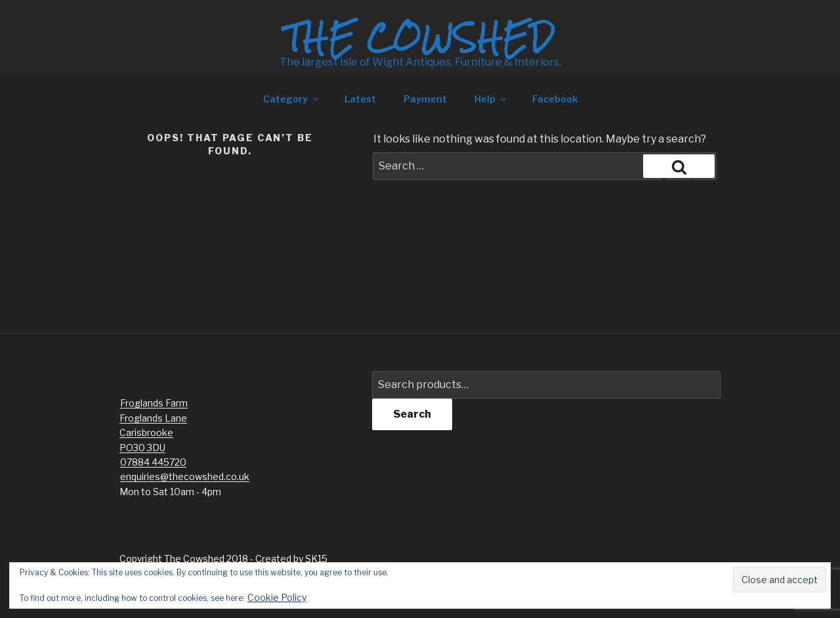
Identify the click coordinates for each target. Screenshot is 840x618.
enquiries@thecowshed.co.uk (185, 476)
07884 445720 (153, 462)
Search (412, 414)
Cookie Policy (277, 597)
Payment (425, 99)
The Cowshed (420, 37)
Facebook (555, 99)
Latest (360, 99)
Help (491, 99)
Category (292, 99)
